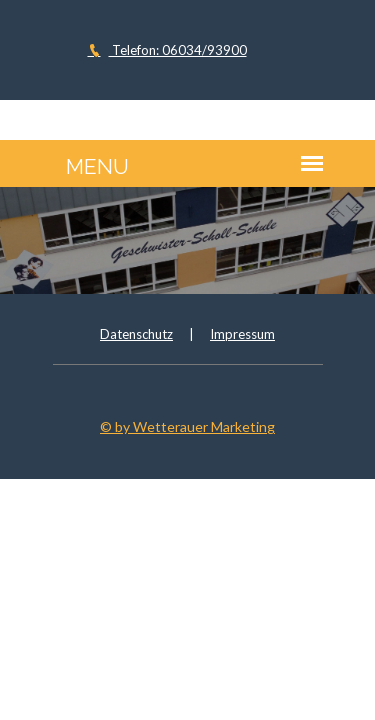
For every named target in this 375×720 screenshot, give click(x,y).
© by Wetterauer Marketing (187, 426)
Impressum (242, 334)
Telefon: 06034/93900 (167, 50)
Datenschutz (136, 334)
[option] (187, 240)
